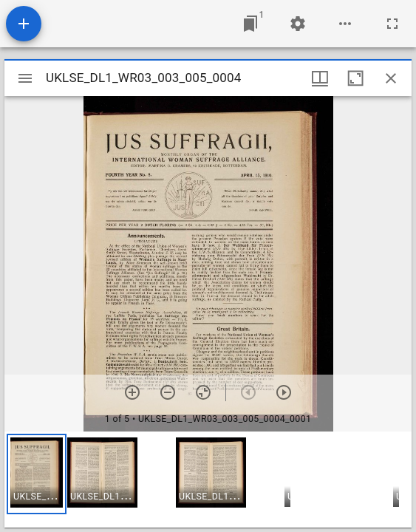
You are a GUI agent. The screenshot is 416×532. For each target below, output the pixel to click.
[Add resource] (24, 24)
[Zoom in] (132, 392)
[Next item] (284, 392)
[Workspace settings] (298, 24)
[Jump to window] (250, 24)
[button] (37, 474)
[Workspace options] (345, 24)
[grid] (208, 480)
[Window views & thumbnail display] (320, 78)
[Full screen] (392, 24)
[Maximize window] (355, 78)
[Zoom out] (168, 392)
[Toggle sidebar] (25, 78)
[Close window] (391, 78)
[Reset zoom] (203, 392)
